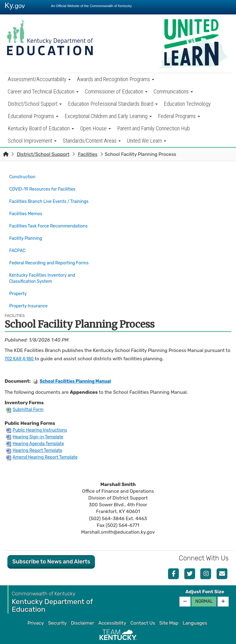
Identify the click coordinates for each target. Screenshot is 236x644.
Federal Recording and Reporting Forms (53, 252)
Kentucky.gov (118, 637)
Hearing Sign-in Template (37, 421)
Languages (195, 607)
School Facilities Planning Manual (76, 365)
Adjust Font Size (205, 576)
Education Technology (187, 104)
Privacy (35, 607)
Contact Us (143, 607)
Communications (173, 91)
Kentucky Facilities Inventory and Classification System (46, 266)
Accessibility (112, 607)
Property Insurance (30, 291)
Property (19, 281)
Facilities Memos (28, 209)
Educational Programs (33, 116)
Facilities (87, 154)
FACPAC (18, 241)
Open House (96, 128)
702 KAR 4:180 (21, 343)
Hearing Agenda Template (38, 428)
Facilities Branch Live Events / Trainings (53, 198)
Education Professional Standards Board (113, 104)
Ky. (15, 5)
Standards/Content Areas (92, 141)
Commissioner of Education (116, 91)
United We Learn (147, 141)
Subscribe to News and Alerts (51, 546)
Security (57, 607)
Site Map (169, 607)
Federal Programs (179, 116)
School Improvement (32, 141)
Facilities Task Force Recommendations (53, 220)
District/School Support (35, 104)
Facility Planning (27, 231)
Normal (204, 586)
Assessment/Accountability (39, 79)
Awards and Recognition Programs (116, 79)
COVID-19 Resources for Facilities (46, 187)
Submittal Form (26, 394)
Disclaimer (83, 607)
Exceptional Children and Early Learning (108, 116)
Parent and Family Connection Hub (153, 128)
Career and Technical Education (43, 91)
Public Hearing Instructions (39, 414)
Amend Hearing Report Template (45, 441)
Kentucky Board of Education (41, 128)
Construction (24, 176)
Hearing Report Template (37, 435)
